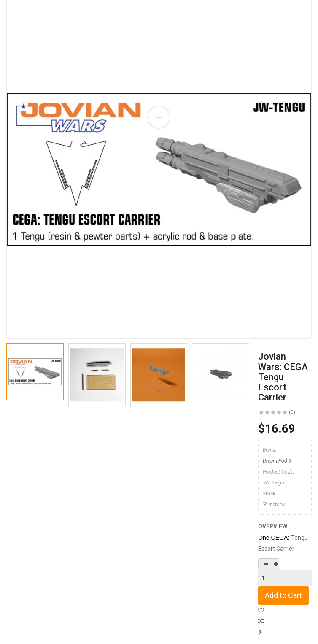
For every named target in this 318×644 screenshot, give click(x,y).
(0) (292, 412)
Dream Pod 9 (277, 461)
